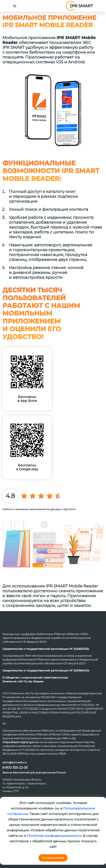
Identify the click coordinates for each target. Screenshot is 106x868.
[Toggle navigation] (15, 6)
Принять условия (53, 858)
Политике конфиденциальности (54, 836)
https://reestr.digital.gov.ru (20, 742)
